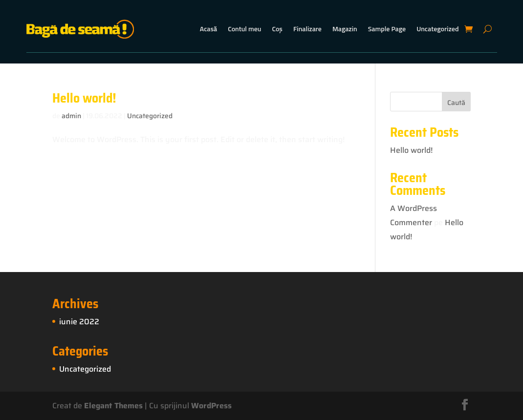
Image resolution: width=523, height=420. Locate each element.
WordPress (211, 406)
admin (71, 116)
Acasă (208, 29)
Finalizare (307, 29)
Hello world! (84, 98)
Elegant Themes (113, 406)
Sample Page (387, 29)
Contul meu (244, 29)
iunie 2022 (79, 322)
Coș (277, 29)
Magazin (345, 29)
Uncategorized (437, 29)
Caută (456, 103)
